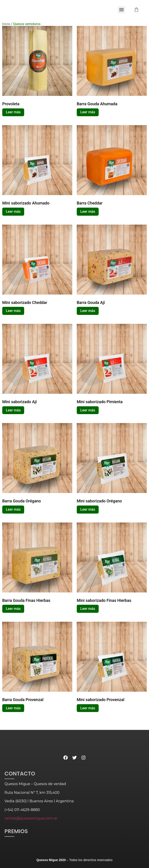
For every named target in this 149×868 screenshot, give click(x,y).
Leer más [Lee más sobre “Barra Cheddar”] (88, 212)
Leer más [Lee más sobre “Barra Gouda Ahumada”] (88, 112)
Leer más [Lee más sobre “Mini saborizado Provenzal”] (88, 708)
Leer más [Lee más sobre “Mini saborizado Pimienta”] (88, 410)
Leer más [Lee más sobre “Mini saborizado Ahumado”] (13, 212)
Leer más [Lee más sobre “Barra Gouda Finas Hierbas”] (13, 609)
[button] (121, 10)
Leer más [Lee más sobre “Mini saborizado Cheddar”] (13, 311)
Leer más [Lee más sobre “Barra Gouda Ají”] (88, 311)
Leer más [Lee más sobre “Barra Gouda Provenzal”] (13, 708)
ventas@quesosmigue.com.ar (31, 818)
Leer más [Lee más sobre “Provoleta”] (13, 112)
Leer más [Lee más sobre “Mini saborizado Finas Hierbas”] (88, 609)
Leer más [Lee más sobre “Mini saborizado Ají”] (13, 410)
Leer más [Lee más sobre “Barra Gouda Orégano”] (13, 509)
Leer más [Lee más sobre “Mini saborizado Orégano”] (88, 509)
